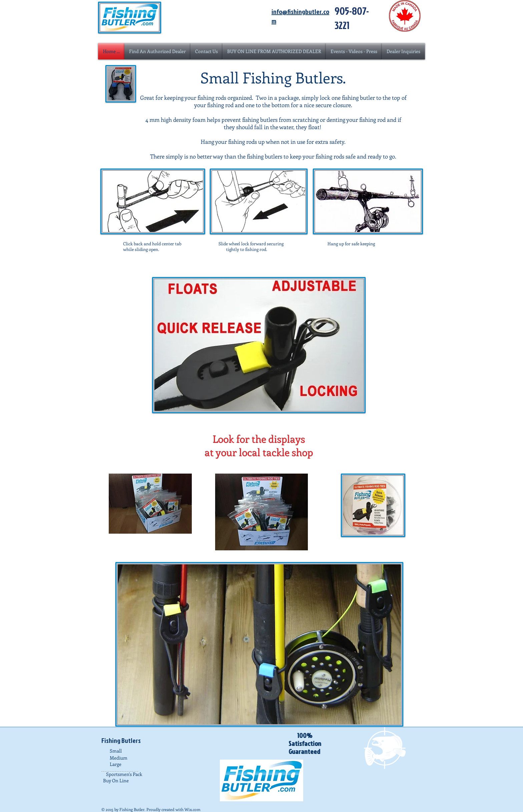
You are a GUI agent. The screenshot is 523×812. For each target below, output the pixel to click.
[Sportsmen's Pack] (126, 774)
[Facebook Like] (261, 737)
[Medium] (130, 758)
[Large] (130, 764)
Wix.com (192, 809)
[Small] (130, 751)
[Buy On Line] (123, 780)
